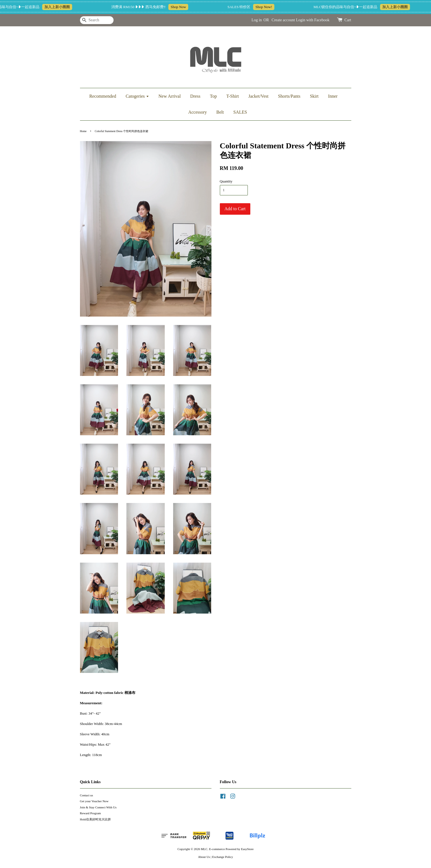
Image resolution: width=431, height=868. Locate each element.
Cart (348, 20)
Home (83, 131)
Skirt (314, 96)
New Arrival (170, 96)
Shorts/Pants (289, 96)
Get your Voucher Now (94, 801)
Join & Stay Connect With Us (98, 807)
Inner (333, 96)
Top (214, 96)
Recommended (103, 96)
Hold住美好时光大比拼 (95, 819)
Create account (283, 20)
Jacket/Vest (258, 96)
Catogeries (137, 96)
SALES (240, 112)
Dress (195, 96)
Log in (257, 20)
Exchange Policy (222, 857)
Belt (220, 112)
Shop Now (182, 7)
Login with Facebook (313, 20)
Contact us (87, 795)
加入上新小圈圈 (61, 7)
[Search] (97, 20)
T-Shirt (233, 96)
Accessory (198, 112)
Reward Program (90, 813)
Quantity (226, 181)
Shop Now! (267, 7)
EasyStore (247, 849)
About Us (204, 857)
